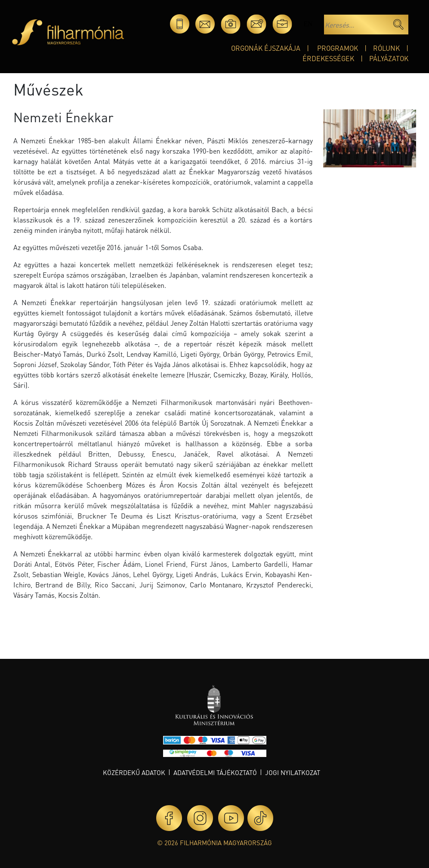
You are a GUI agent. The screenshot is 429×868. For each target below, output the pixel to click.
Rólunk (386, 48)
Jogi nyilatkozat (293, 772)
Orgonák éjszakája (266, 48)
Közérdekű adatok (134, 772)
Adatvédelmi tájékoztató (215, 772)
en (308, 24)
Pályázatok (389, 58)
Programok (338, 48)
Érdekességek (328, 58)
